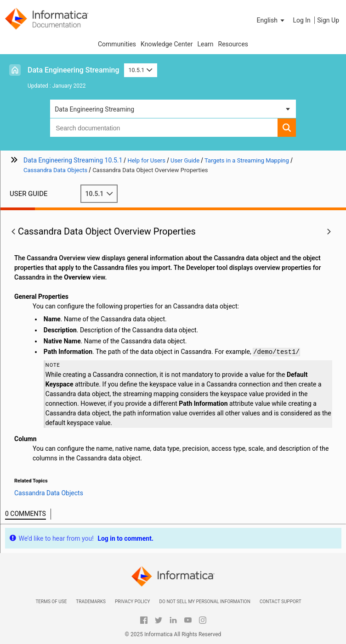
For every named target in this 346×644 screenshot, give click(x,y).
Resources (233, 44)
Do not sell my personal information (204, 602)
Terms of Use (51, 602)
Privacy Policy (132, 602)
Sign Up (328, 20)
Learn (205, 44)
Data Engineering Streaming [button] (94, 109)
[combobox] (164, 128)
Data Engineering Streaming (74, 70)
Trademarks (91, 602)
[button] (272, 20)
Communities (117, 44)
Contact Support (281, 602)
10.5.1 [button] (141, 70)
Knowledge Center (167, 44)
